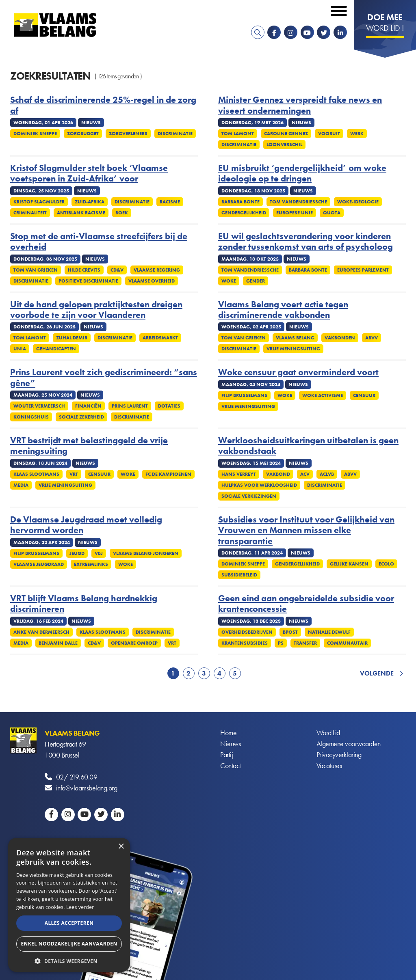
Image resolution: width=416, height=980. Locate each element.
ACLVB (327, 474)
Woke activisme (323, 395)
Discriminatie (175, 134)
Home (228, 733)
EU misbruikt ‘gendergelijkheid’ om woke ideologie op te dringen (302, 174)
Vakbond (278, 474)
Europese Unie (295, 213)
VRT (74, 474)
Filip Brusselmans (244, 395)
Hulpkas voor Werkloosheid (259, 485)
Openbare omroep (134, 643)
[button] (69, 960)
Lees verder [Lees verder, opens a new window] (80, 907)
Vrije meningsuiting (293, 349)
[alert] (69, 905)
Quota (332, 213)
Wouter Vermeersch (39, 406)
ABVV (372, 338)
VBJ (99, 553)
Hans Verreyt (239, 474)
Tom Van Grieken (36, 270)
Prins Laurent (130, 406)
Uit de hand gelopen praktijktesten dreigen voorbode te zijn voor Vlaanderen (96, 310)
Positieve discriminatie (88, 281)
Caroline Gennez (286, 134)
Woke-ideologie (358, 202)
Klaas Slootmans (36, 474)
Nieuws (230, 744)
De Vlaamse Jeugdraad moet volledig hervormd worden (86, 525)
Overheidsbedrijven (247, 632)
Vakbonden (340, 338)
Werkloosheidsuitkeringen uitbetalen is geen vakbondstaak (308, 446)
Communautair (347, 643)
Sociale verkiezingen (249, 496)
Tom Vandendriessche (298, 202)
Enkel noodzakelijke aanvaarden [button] (69, 944)
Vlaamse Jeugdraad (39, 564)
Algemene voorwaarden (349, 744)
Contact (231, 766)
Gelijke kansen (349, 564)
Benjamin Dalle (58, 643)
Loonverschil (284, 145)
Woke (229, 281)
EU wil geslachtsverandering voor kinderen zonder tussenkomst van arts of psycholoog (305, 242)
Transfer (305, 643)
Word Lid (328, 733)
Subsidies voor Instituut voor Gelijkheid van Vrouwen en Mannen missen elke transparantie (306, 530)
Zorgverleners (128, 134)
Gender (256, 281)
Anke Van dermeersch (41, 632)
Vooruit (329, 134)
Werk (357, 134)
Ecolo (386, 564)
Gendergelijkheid (244, 213)
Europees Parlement (363, 270)
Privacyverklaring (339, 755)
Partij (226, 755)
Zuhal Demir (72, 338)
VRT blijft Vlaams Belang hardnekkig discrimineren (84, 604)
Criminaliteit (30, 213)
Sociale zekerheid (81, 417)
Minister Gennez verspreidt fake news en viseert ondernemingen (300, 105)
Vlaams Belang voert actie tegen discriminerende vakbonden (283, 310)
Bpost (290, 632)
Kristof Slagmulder (39, 202)
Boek (122, 213)
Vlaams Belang (295, 338)
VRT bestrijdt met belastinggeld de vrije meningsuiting (89, 446)
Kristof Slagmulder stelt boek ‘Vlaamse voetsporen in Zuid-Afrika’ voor (89, 174)
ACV (305, 474)
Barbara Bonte (240, 202)
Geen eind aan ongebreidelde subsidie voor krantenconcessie (306, 604)
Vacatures (329, 766)
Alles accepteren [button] (69, 923)
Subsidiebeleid (239, 575)
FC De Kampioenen (168, 474)
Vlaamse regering (157, 270)
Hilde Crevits (84, 270)
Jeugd (77, 553)
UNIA (20, 349)
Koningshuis (31, 417)
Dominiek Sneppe (35, 134)
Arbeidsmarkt (160, 338)
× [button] (121, 847)
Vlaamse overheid (152, 281)
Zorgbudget (83, 134)
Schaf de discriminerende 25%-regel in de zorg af (103, 105)
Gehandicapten (56, 349)
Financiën (88, 406)
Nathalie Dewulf (329, 632)
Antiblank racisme (81, 213)
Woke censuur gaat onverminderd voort (298, 372)
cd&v (117, 270)
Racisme (170, 202)
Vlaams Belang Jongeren (146, 553)
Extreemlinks (91, 564)
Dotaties (169, 406)
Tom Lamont (238, 134)
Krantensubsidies (245, 643)
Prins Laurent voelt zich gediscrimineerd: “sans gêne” (104, 378)
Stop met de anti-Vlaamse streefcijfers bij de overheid (99, 242)
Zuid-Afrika (90, 202)
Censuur (364, 395)
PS (281, 643)
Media (21, 485)
